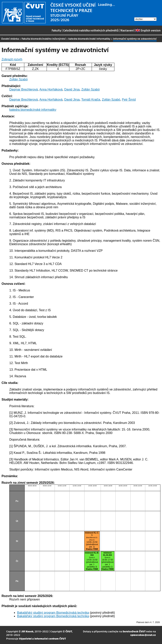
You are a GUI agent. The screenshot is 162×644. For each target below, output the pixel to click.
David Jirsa (72, 89)
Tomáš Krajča (91, 100)
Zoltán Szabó (18, 79)
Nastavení (127, 30)
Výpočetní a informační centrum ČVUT (42, 638)
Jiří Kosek (27, 631)
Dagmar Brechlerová (24, 89)
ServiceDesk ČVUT (134, 631)
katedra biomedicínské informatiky (89, 39)
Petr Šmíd (129, 100)
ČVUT (69, 631)
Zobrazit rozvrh (12, 59)
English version (148, 30)
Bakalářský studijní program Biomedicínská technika (53, 613)
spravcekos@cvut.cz (143, 635)
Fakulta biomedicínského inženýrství (44, 39)
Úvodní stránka (10, 39)
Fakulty (57, 30)
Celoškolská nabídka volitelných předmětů (91, 30)
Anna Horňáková (51, 89)
